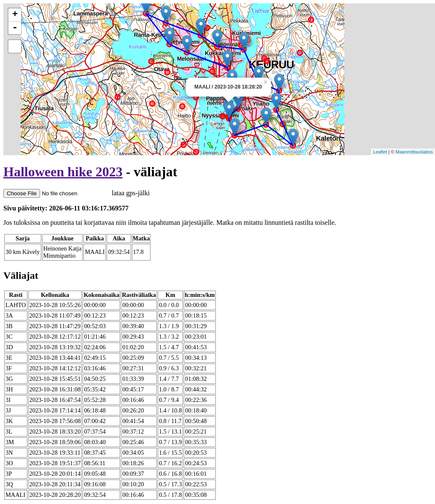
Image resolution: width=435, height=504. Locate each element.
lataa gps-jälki (77, 193)
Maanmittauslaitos (414, 152)
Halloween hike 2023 (63, 172)
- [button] (15, 28)
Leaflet (380, 152)
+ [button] (15, 15)
